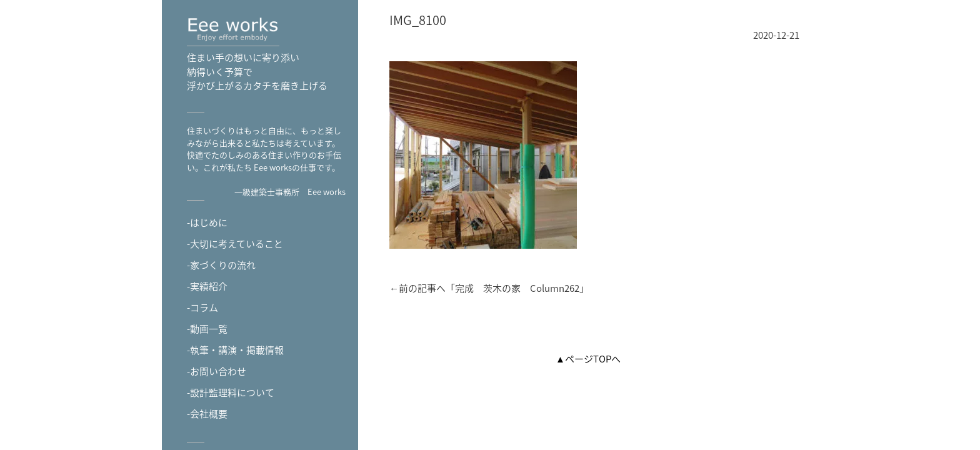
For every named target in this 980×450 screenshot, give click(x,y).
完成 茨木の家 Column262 (517, 288)
